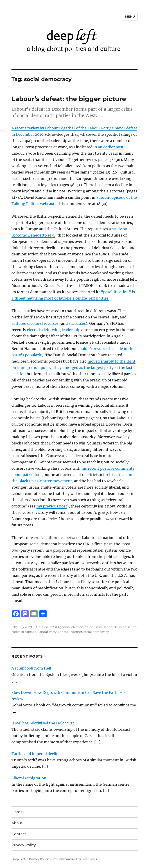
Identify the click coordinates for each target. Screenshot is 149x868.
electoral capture (24, 632)
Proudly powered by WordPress (75, 859)
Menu (130, 16)
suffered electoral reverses (35, 323)
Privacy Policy (24, 845)
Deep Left (18, 859)
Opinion (42, 627)
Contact (19, 834)
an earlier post (111, 147)
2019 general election (68, 627)
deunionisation (125, 627)
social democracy (96, 632)
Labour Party (47, 632)
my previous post (52, 506)
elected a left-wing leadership (54, 330)
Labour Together (70, 632)
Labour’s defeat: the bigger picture (69, 99)
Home (17, 812)
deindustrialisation (99, 627)
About (17, 823)
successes (77, 323)
